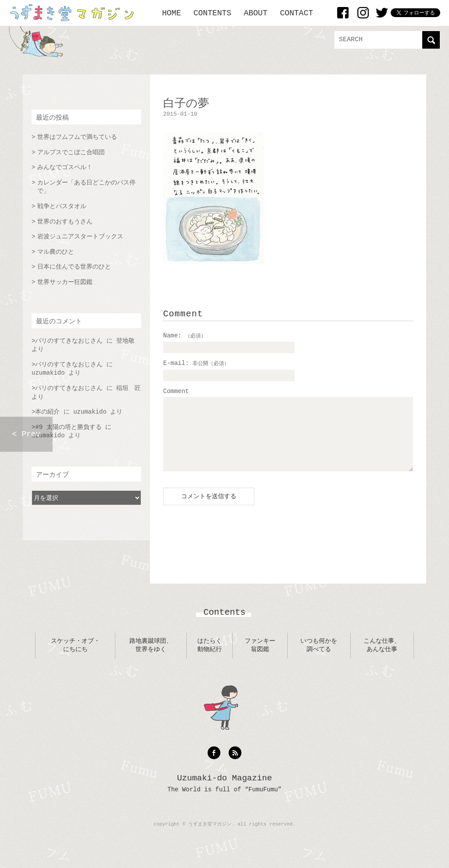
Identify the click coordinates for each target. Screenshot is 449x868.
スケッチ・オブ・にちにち (75, 659)
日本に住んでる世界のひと (74, 267)
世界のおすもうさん (65, 222)
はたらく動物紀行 (210, 659)
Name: (185, 336)
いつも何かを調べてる (319, 659)
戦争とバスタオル (62, 206)
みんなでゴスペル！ (65, 167)
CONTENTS (212, 13)
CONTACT (296, 13)
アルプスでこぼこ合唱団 (71, 152)
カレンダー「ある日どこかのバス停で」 (86, 187)
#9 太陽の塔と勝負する (68, 427)
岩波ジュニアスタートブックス (80, 237)
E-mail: (196, 363)
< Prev (27, 434)
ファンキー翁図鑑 (260, 659)
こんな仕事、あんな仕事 (382, 659)
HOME (172, 13)
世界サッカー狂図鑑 (65, 282)
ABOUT (256, 13)
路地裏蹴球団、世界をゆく (151, 659)
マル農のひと (56, 252)
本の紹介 (47, 412)
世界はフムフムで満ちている (77, 137)
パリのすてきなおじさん (69, 341)
